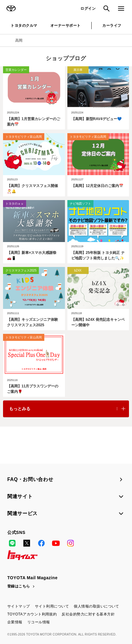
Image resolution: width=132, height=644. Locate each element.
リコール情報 (39, 622)
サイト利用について (52, 606)
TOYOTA (11, 9)
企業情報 (15, 622)
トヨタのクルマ (24, 26)
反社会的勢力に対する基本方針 (88, 614)
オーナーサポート (66, 26)
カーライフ (112, 26)
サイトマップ (19, 606)
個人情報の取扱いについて (96, 606)
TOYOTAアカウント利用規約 (32, 614)
